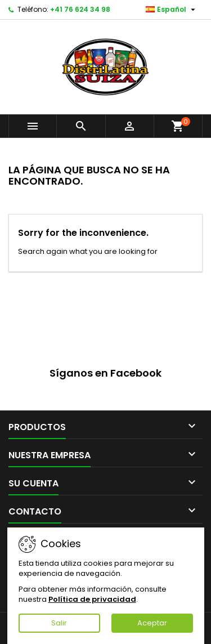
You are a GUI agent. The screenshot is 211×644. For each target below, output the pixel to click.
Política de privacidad (92, 599)
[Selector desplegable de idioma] (172, 10)
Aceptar (152, 623)
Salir (59, 623)
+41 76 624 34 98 (80, 9)
